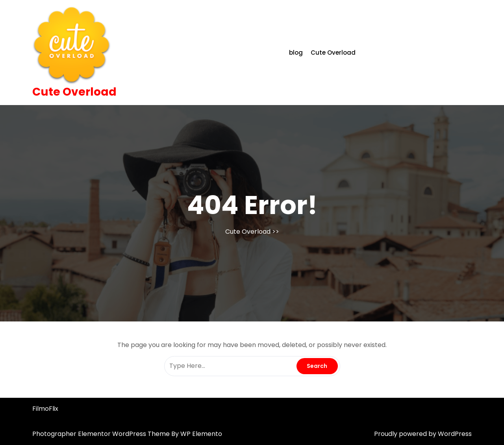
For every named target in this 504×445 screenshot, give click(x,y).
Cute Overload (74, 92)
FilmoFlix (45, 409)
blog (296, 53)
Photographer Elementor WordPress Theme (102, 434)
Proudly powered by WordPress (423, 434)
